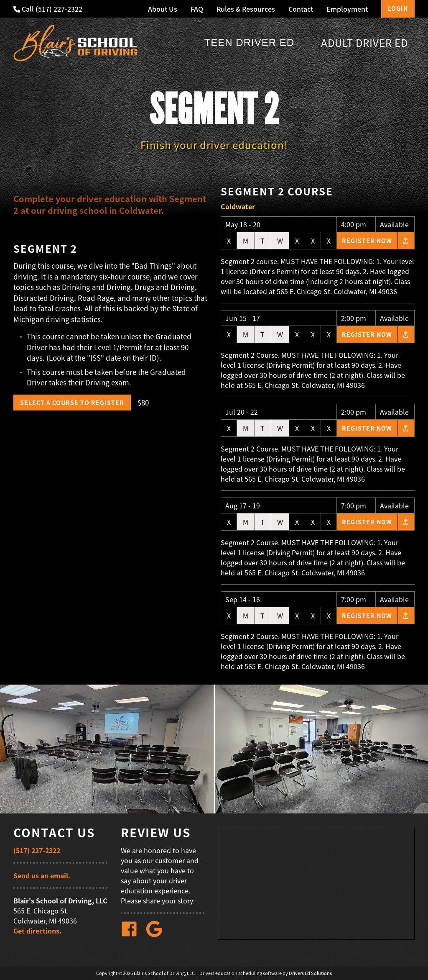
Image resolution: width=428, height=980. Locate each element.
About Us (163, 9)
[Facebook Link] (132, 935)
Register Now (367, 241)
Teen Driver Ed (249, 42)
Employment (347, 9)
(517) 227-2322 (37, 850)
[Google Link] (158, 935)
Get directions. (37, 931)
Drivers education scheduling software (241, 973)
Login (398, 8)
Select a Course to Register (72, 403)
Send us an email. (42, 875)
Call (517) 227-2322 (48, 9)
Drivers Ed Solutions (310, 973)
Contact (301, 9)
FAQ (197, 9)
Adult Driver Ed (364, 43)
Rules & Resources (246, 9)
